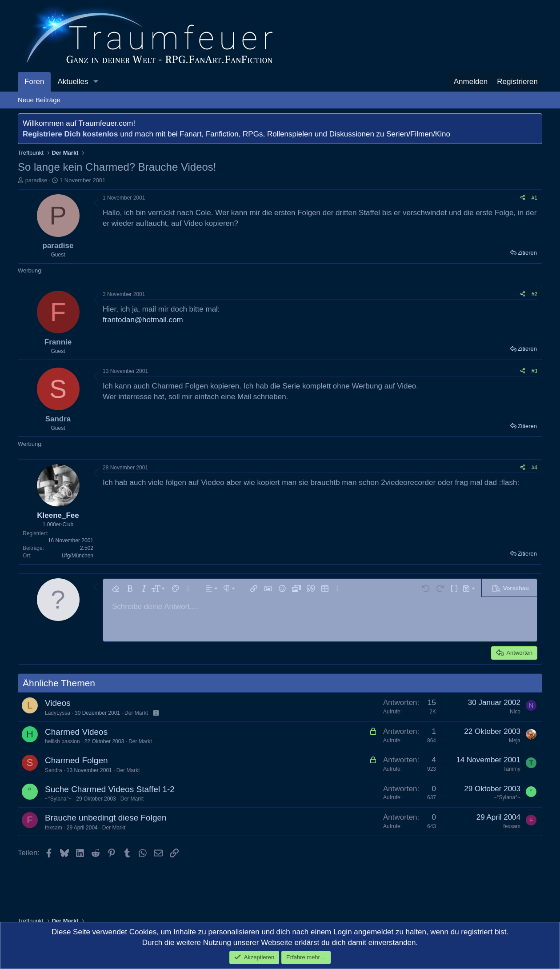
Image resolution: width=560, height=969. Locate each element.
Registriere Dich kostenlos (70, 134)
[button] (96, 82)
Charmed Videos (76, 732)
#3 (534, 371)
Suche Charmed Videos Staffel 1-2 (110, 789)
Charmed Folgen (76, 760)
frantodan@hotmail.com (143, 320)
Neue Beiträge (39, 100)
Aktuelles (73, 82)
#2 (534, 294)
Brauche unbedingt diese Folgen (106, 818)
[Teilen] (523, 198)
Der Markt (136, 713)
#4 (534, 468)
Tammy (512, 769)
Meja (515, 741)
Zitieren (527, 253)
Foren (34, 82)
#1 (534, 198)
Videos (58, 703)
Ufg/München (78, 556)
